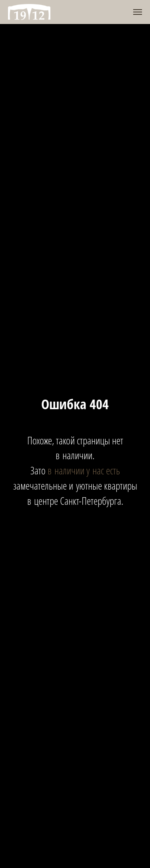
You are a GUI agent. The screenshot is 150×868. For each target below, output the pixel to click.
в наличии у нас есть (84, 470)
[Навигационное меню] (138, 12)
